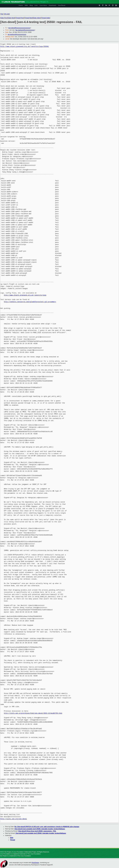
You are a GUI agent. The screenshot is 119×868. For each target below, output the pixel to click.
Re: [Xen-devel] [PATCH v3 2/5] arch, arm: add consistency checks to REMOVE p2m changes (47, 827)
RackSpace (35, 863)
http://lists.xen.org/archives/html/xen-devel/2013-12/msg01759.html (33, 713)
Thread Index (46, 18)
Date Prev (4, 18)
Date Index (37, 18)
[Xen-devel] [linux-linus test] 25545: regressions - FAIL (37, 831)
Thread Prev (19, 18)
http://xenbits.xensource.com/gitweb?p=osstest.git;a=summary (30, 302)
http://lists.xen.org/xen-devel (14, 819)
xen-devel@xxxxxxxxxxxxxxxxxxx (19, 28)
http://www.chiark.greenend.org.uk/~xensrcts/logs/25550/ (25, 47)
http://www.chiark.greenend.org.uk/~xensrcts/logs (25, 295)
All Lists (7, 14)
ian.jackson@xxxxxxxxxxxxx (17, 34)
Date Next (11, 18)
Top (2, 14)
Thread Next (28, 18)
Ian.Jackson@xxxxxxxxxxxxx (25, 30)
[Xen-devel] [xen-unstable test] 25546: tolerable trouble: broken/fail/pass (40, 829)
